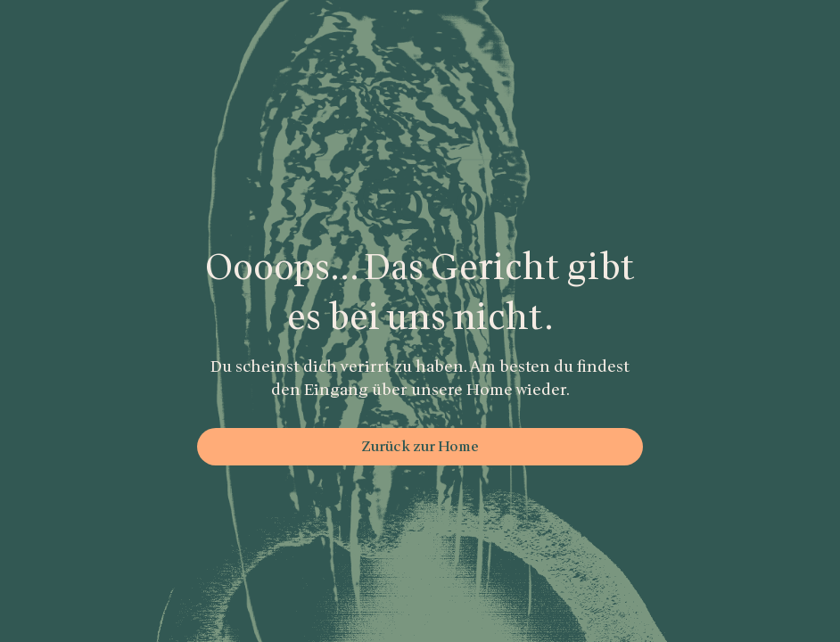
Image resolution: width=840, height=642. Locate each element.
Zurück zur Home (420, 447)
